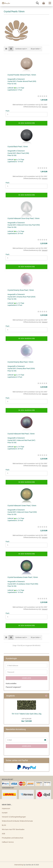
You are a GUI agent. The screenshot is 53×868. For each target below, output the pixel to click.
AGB (3, 834)
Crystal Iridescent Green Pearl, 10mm (22, 506)
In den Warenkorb (27, 123)
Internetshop (19, 865)
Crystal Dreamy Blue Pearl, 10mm (20, 362)
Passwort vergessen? (13, 687)
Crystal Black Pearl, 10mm (18, 147)
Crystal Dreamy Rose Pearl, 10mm (21, 290)
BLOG (4, 825)
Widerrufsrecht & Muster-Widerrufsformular (17, 821)
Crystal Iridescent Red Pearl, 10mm (21, 434)
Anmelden (27, 678)
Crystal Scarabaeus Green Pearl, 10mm (23, 577)
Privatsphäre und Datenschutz (13, 838)
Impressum (6, 808)
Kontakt (5, 813)
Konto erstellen (11, 683)
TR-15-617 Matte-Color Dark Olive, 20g (26, 714)
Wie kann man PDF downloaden (13, 829)
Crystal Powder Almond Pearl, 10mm (22, 75)
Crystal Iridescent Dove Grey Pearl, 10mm (23, 218)
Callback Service (8, 842)
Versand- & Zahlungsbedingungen (14, 817)
